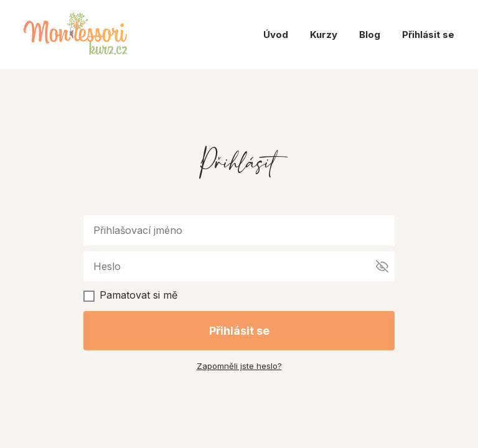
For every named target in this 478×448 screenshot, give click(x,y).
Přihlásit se (428, 35)
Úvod (276, 35)
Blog (370, 35)
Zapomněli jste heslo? (239, 366)
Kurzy (324, 35)
